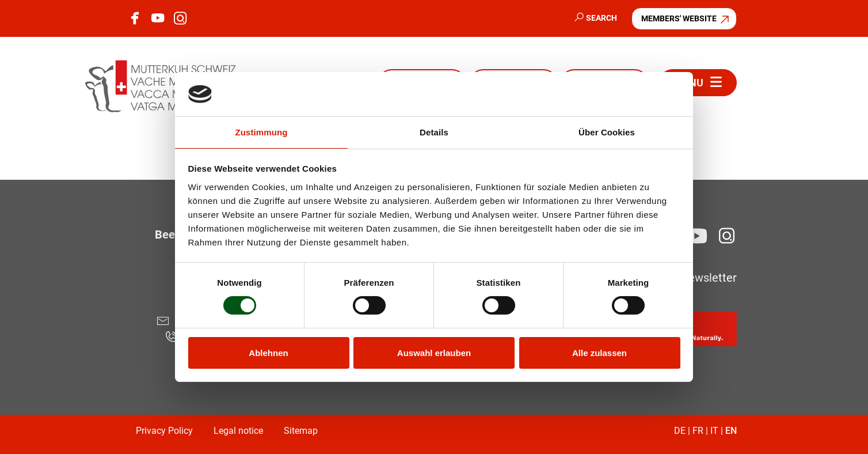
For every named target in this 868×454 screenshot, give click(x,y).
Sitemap (301, 431)
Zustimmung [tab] (262, 132)
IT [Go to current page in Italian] (714, 431)
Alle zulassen (599, 353)
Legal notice (238, 431)
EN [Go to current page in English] (731, 431)
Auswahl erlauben (434, 353)
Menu (689, 83)
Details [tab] (434, 132)
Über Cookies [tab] (607, 132)
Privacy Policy (164, 431)
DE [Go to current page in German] (680, 431)
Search (601, 18)
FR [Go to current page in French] (698, 431)
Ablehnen (268, 353)
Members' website (679, 18)
